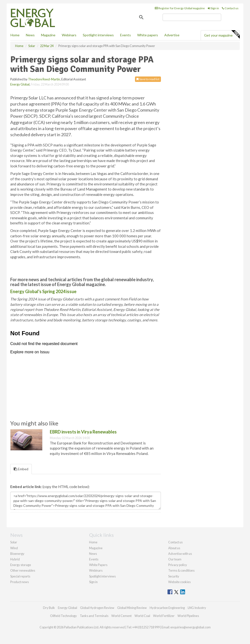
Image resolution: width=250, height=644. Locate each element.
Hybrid (15, 559)
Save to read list (148, 79)
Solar (14, 542)
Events (125, 35)
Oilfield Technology (63, 616)
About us (174, 548)
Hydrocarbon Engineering (167, 608)
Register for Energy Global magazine (180, 8)
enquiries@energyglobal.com (191, 627)
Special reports (20, 576)
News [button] (30, 35)
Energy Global (20, 84)
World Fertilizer (164, 616)
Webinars (69, 35)
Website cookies (179, 582)
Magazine (48, 35)
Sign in (213, 8)
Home (15, 35)
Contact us (230, 8)
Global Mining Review (132, 608)
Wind (14, 548)
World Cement (121, 616)
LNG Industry (197, 608)
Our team (175, 559)
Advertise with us (180, 554)
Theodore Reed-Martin (44, 79)
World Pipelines (188, 616)
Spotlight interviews (98, 35)
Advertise (172, 35)
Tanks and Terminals (94, 616)
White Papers (98, 565)
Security (174, 576)
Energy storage (21, 565)
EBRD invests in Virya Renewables (83, 432)
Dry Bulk (49, 608)
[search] (192, 17)
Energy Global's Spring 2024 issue (43, 291)
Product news (20, 582)
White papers (148, 35)
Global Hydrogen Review (97, 608)
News (93, 554)
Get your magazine (222, 35)
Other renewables (23, 570)
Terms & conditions (181, 570)
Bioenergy (17, 554)
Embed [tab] (21, 469)
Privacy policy (178, 565)
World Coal (142, 616)
